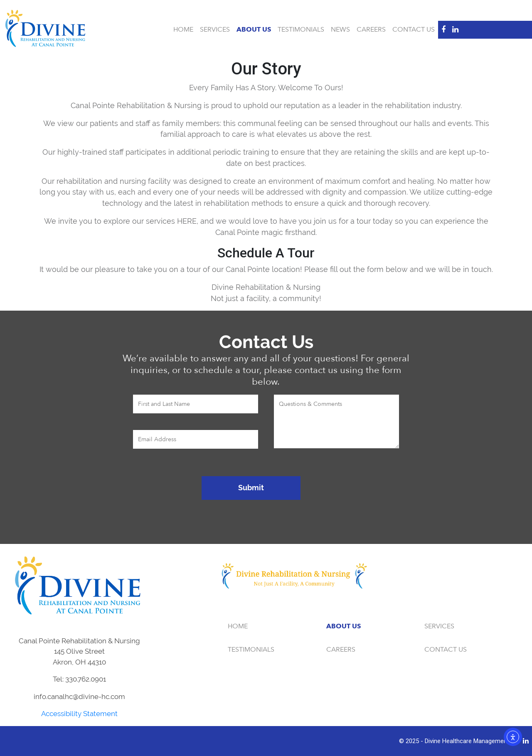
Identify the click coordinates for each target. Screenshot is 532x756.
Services (215, 30)
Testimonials (301, 30)
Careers (371, 30)
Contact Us (414, 30)
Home (183, 30)
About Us (254, 30)
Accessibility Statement (79, 714)
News (340, 30)
